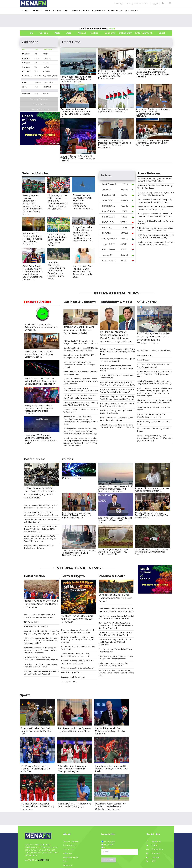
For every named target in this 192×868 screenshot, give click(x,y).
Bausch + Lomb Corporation (73, 677)
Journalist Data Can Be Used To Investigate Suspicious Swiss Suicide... (152, 552)
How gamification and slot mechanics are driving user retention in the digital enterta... (39, 410)
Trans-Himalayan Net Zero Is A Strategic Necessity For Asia (80, 373)
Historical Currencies (39, 109)
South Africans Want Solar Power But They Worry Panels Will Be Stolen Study (154, 382)
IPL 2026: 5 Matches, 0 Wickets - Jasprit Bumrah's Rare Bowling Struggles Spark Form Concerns (81, 381)
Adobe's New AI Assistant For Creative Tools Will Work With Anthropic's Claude (117, 426)
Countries (114, 10)
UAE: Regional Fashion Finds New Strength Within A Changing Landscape (41, 514)
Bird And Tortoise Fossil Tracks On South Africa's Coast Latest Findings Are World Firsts (154, 374)
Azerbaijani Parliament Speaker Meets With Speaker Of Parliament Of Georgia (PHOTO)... (153, 113)
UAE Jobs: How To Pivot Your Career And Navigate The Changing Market (116, 657)
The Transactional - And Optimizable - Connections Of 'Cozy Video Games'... (58, 240)
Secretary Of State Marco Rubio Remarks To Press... (155, 222)
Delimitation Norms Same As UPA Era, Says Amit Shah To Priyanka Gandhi (80, 397)
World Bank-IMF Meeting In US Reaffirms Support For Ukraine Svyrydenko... (153, 143)
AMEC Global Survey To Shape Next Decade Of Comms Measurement (39, 616)
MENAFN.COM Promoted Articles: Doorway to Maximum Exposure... (41, 327)
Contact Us (68, 849)
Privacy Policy (70, 845)
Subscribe (109, 860)
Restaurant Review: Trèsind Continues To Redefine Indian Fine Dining (118, 405)
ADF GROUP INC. (69, 682)
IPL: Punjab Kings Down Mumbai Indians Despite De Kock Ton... (35, 769)
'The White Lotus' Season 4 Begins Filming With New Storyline (42, 521)
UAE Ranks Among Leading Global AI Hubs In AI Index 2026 (116, 412)
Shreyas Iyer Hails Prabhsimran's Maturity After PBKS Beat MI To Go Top (81, 404)
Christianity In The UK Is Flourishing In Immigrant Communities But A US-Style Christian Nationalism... (58, 202)
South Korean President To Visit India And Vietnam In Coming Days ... (115, 520)
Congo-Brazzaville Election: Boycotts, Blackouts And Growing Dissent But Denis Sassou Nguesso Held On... (83, 234)
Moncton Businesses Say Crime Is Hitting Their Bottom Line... (155, 187)
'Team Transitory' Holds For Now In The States (154, 408)
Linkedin (153, 857)
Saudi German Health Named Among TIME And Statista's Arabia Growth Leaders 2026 (117, 673)
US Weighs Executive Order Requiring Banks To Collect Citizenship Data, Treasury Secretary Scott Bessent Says (80, 431)
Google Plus (155, 849)
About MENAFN (71, 857)
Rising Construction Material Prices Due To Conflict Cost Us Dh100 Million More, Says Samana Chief (41, 641)
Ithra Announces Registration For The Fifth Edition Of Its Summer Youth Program (155, 401)
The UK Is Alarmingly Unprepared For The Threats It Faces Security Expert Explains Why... (56, 271)
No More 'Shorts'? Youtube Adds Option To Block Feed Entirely (118, 360)
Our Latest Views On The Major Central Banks (154, 430)
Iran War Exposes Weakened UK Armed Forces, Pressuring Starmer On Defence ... (116, 489)
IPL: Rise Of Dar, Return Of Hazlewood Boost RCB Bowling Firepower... (37, 806)
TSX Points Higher (32, 622)
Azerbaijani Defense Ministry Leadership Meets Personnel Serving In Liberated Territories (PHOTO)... (152, 73)
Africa (81, 33)
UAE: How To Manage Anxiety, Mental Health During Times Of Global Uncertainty (115, 642)
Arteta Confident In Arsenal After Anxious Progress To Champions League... (73, 769)
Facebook (154, 841)
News (36, 10)
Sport (160, 33)
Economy (110, 33)
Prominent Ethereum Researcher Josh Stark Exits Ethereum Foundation (78, 631)
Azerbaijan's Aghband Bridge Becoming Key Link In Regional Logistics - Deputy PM (42, 632)
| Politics (93, 33)
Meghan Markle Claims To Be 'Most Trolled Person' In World (39, 547)
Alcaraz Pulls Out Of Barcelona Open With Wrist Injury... (75, 805)
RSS (151, 861)
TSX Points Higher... (72, 478)
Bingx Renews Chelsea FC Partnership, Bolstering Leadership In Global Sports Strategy (78, 640)
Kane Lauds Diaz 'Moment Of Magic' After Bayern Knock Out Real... (112, 769)
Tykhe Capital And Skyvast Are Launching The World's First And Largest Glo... (155, 229)
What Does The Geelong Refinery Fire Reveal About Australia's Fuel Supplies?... (32, 239)
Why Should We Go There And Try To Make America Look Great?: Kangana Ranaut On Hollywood (40, 538)
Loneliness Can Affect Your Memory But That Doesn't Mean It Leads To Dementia (116, 610)
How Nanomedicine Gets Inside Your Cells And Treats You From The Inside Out (118, 384)
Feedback (68, 865)
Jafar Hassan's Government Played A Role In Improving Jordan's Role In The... (76, 515)
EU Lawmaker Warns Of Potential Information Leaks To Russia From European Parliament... (115, 144)
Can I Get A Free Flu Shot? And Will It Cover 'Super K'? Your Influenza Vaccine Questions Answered (116, 625)
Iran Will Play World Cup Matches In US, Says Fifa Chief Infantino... (111, 731)
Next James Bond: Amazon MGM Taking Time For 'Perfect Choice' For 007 (81, 349)
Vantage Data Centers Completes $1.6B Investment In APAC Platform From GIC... (155, 215)
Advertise (67, 853)
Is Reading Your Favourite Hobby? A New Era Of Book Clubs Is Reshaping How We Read (118, 352)
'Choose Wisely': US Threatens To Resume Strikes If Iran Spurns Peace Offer (42, 673)
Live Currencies (39, 104)
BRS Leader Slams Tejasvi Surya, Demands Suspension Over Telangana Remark (80, 365)
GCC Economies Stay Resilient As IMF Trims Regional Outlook (153, 366)
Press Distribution (56, 10)
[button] (163, 3)
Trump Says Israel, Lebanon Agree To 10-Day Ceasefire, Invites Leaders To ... (113, 552)
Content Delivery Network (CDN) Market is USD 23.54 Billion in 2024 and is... (156, 194)
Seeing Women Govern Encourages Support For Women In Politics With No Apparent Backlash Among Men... (32, 205)
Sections (131, 10)
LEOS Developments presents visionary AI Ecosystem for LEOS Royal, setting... (156, 236)
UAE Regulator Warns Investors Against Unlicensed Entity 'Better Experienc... (79, 553)
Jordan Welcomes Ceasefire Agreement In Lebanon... (113, 110)
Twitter (152, 845)
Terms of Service (71, 841)
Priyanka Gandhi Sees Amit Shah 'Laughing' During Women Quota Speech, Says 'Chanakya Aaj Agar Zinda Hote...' (81, 420)
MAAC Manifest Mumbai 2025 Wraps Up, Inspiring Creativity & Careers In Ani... (155, 201)
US (28, 33)
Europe (44, 33)
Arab (57, 33)
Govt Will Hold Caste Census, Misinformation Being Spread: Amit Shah (81, 390)
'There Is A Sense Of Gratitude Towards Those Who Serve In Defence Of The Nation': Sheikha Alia (41, 529)
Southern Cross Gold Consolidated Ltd (78, 668)
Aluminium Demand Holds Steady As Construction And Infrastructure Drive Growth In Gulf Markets (40, 650)
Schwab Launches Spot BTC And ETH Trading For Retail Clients (79, 356)
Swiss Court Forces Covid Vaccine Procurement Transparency (113, 664)
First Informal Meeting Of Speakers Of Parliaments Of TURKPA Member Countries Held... (75, 113)
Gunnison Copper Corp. (72, 672)
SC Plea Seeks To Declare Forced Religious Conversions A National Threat (81, 342)
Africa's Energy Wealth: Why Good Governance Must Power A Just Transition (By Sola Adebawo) (155, 438)
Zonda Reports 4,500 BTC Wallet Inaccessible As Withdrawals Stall (75, 655)
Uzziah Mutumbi (144, 360)
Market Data (79, 10)
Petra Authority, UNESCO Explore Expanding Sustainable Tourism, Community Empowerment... (115, 75)
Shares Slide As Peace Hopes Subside (154, 351)
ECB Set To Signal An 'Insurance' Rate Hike (153, 423)
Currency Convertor (39, 99)
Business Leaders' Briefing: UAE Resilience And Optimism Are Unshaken (41, 658)
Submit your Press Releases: (94, 28)
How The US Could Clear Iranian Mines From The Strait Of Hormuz (117, 419)
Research (98, 10)
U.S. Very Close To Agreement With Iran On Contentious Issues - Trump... (78, 158)
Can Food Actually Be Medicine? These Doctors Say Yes (116, 650)
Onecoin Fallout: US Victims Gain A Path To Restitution (81, 411)
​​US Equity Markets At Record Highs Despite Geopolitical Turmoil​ (152, 416)
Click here (44, 860)
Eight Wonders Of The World (36, 626)
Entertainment (140, 33)
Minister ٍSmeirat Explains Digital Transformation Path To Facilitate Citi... (151, 515)
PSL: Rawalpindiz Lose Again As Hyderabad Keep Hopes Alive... (74, 730)
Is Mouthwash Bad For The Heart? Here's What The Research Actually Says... (82, 272)
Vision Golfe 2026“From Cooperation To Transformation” (117, 377)
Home (25, 10)
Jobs (65, 861)
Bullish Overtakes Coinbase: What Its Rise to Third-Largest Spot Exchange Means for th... (41, 381)
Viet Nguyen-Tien (145, 355)
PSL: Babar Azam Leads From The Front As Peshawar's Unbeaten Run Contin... (111, 806)
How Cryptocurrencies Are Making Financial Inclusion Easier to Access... (39, 354)
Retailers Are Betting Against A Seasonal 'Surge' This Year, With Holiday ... (155, 180)
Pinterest (153, 853)
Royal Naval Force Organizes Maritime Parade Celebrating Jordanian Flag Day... (76, 79)
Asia (69, 33)
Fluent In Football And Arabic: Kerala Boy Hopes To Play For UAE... (37, 731)
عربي (155, 3)
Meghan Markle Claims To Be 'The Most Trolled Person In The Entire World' (117, 391)
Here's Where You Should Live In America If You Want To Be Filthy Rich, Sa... (156, 208)
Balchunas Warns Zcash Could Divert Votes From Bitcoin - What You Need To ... (156, 243)
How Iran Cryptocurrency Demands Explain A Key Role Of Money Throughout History (118, 368)
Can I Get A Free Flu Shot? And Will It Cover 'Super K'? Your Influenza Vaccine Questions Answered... (33, 273)
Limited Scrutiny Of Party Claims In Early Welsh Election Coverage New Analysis (117, 398)
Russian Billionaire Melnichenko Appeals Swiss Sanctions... (152, 490)
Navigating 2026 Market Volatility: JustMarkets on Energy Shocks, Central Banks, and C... (41, 439)
